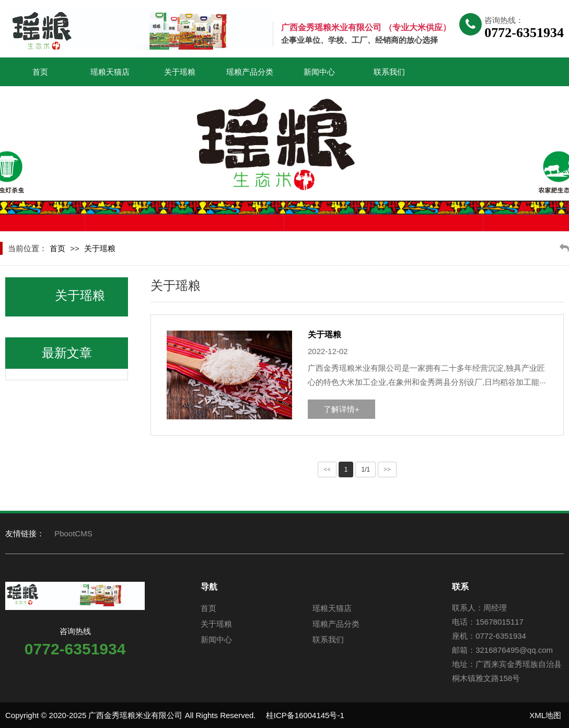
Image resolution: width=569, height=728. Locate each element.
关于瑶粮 (180, 72)
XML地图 (545, 715)
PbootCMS (73, 533)
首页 (40, 72)
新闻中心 (319, 72)
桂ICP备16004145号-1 (305, 715)
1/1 (365, 469)
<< (327, 469)
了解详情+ (341, 409)
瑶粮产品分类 (250, 72)
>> (387, 469)
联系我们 (389, 72)
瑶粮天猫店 (110, 72)
